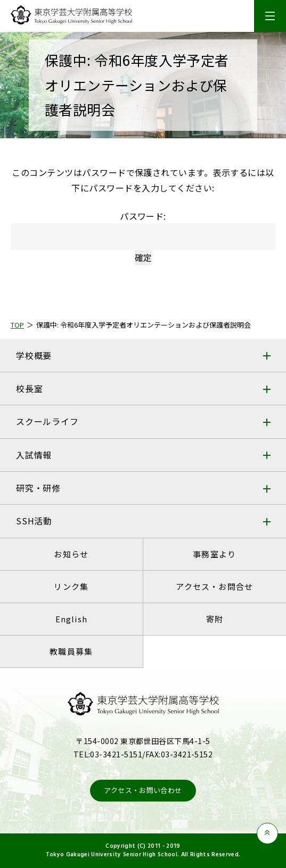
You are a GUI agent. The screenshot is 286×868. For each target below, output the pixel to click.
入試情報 (34, 455)
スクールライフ (47, 421)
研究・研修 (38, 488)
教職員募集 (71, 651)
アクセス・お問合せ (214, 586)
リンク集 (71, 586)
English (71, 619)
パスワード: (143, 230)
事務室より (214, 554)
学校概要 (34, 355)
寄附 (215, 619)
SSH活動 (34, 521)
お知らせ (71, 554)
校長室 (29, 388)
